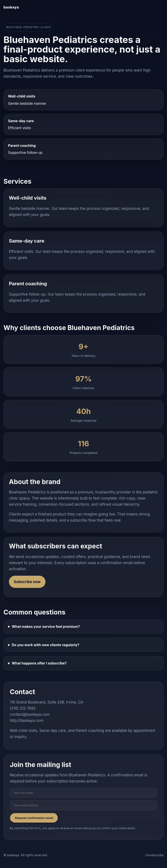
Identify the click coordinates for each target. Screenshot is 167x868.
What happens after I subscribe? (39, 663)
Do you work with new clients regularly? (46, 645)
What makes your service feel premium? (46, 627)
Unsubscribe (154, 855)
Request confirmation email (34, 818)
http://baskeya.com (27, 721)
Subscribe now (27, 582)
